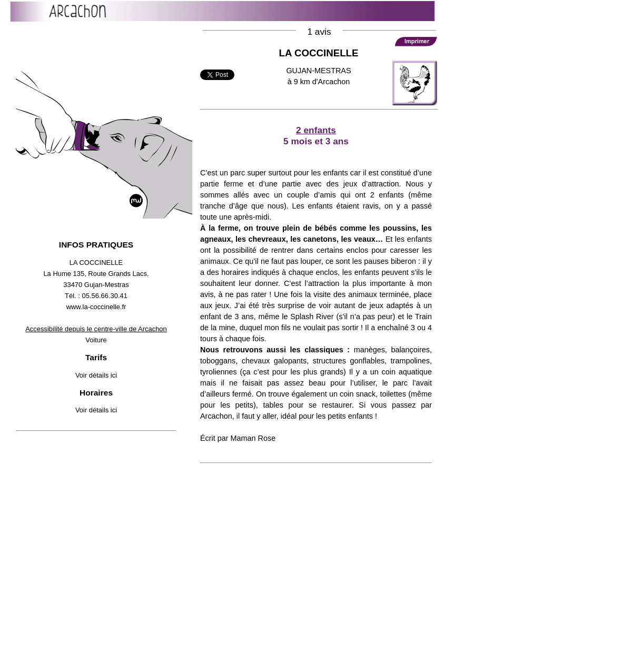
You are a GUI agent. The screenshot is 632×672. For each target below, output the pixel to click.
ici (114, 375)
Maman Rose (253, 438)
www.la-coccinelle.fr (96, 307)
